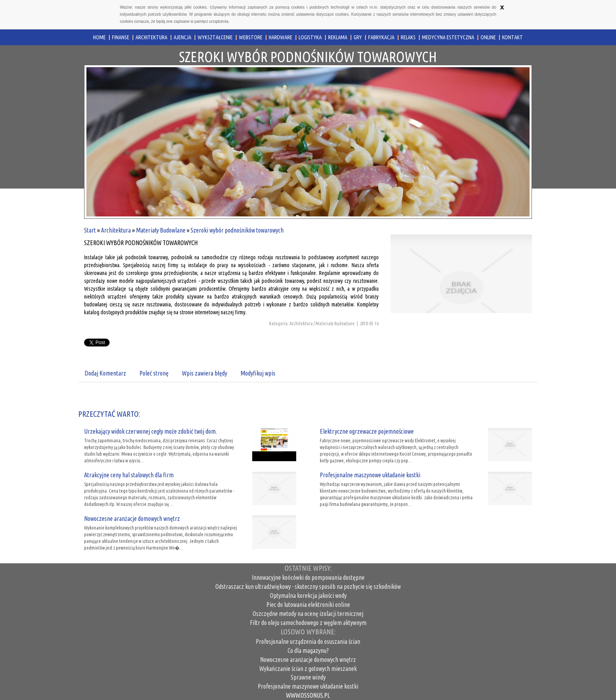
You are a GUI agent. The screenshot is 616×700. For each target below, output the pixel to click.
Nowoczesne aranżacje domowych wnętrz (132, 519)
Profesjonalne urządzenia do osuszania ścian (308, 641)
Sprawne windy (308, 677)
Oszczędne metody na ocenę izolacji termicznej (308, 614)
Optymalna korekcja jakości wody (308, 596)
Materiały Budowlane (161, 230)
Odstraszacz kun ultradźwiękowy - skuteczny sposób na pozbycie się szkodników (308, 586)
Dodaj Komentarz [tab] (105, 373)
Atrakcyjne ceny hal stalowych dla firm (129, 475)
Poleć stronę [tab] (154, 373)
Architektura (116, 230)
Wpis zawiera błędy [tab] (204, 373)
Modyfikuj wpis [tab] (258, 373)
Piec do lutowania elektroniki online (308, 605)
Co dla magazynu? (308, 651)
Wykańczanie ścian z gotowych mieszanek (308, 669)
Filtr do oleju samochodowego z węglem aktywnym (308, 623)
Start (90, 230)
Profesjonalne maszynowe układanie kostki (370, 475)
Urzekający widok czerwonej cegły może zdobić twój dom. (150, 431)
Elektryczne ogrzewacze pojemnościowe (367, 431)
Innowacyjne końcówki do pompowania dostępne (308, 577)
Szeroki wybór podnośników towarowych (237, 230)
